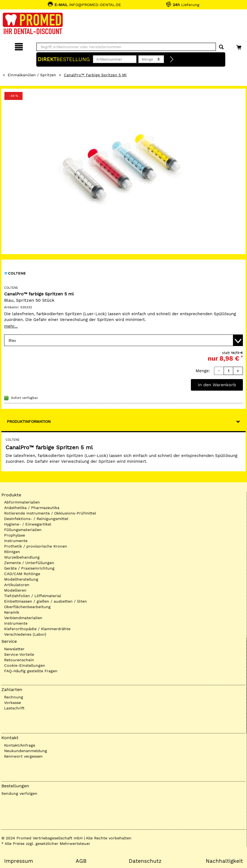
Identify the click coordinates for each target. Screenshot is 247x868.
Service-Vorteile (19, 654)
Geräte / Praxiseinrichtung (29, 568)
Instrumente (16, 541)
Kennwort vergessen (23, 756)
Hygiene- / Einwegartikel (28, 524)
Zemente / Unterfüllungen (29, 563)
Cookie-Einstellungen (25, 665)
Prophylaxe (15, 535)
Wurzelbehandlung (22, 557)
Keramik (12, 612)
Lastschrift (14, 708)
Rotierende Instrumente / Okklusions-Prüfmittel (50, 513)
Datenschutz (145, 861)
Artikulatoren (17, 585)
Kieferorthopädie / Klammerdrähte (37, 629)
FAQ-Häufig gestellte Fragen (31, 671)
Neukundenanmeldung (26, 751)
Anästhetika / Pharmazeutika (32, 508)
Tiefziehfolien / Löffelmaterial (33, 596)
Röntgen (12, 552)
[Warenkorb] (239, 46)
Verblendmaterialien (23, 618)
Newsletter (14, 649)
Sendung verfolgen (19, 793)
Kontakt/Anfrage (20, 745)
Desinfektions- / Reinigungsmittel (36, 519)
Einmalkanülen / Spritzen (32, 75)
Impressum (19, 861)
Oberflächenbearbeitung (27, 607)
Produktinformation (29, 421)
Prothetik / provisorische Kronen (36, 546)
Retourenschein (19, 660)
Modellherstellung (21, 579)
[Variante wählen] (123, 340)
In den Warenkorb (217, 385)
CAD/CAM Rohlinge (22, 574)
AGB (81, 861)
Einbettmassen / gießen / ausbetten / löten (46, 601)
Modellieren (15, 590)
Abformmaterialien (22, 502)
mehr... (11, 326)
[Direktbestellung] (172, 59)
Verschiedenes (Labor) (25, 634)
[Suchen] (221, 47)
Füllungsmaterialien (23, 530)
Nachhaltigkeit (224, 861)
